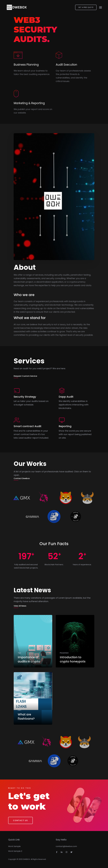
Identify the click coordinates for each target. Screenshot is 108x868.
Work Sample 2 (15, 851)
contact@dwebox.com (66, 846)
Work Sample (14, 846)
